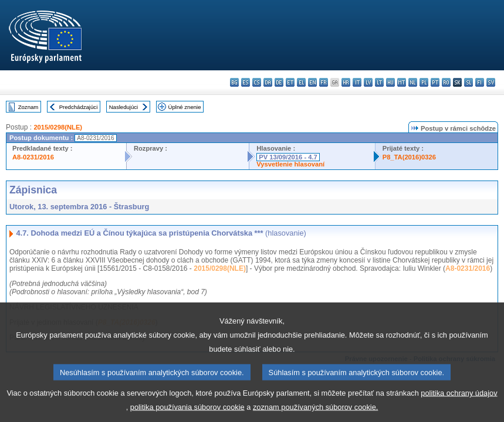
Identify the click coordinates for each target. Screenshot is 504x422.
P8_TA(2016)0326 (409, 157)
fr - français (324, 82)
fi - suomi (480, 82)
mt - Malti (402, 82)
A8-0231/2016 (33, 157)
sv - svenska (491, 82)
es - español (246, 82)
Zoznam (28, 107)
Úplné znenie (185, 107)
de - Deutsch (279, 82)
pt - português (435, 82)
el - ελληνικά (301, 82)
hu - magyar (390, 82)
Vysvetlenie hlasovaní (290, 164)
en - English (312, 82)
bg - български (234, 82)
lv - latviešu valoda (368, 82)
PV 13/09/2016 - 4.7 (288, 157)
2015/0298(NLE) (58, 127)
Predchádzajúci (79, 107)
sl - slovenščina (469, 82)
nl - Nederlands (413, 82)
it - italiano (357, 82)
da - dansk (268, 82)
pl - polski (424, 82)
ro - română (446, 82)
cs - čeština (257, 82)
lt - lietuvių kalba (379, 82)
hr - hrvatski (346, 82)
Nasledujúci (124, 107)
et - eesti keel (290, 82)
